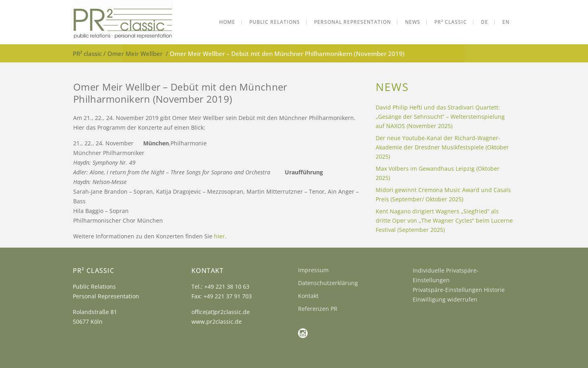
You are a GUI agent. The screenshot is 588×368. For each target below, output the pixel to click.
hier (219, 236)
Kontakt (308, 296)
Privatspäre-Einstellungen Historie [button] (459, 290)
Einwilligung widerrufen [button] (445, 299)
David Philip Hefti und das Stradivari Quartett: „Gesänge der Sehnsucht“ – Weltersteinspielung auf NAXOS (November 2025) (440, 117)
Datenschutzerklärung (328, 283)
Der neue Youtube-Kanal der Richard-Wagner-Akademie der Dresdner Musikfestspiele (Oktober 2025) (442, 147)
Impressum (313, 270)
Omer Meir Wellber (135, 54)
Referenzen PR (318, 309)
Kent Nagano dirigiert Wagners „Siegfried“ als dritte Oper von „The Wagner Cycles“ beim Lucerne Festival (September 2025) (444, 220)
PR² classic (87, 54)
